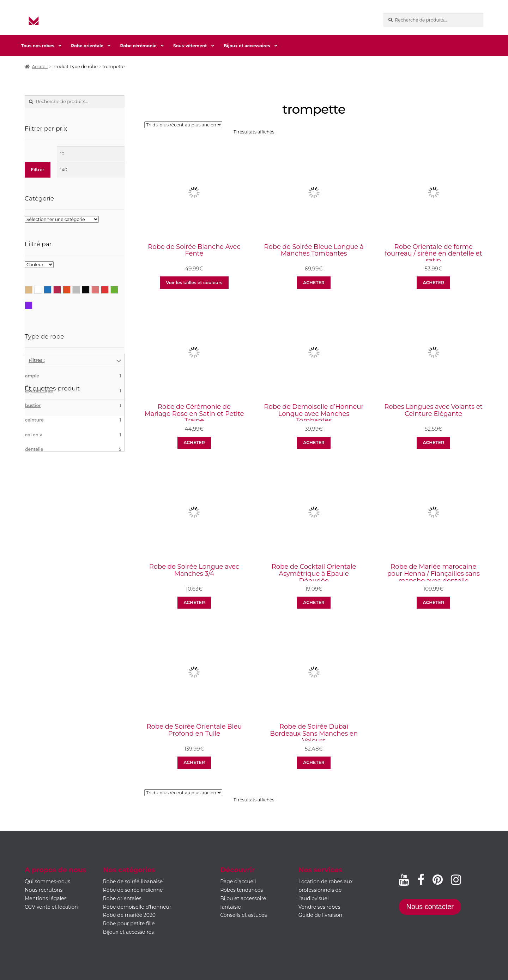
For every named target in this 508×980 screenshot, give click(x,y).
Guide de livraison (320, 915)
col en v (73, 435)
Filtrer (37, 170)
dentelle (73, 449)
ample (73, 376)
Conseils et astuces (243, 915)
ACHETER (314, 283)
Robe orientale (87, 46)
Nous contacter (430, 907)
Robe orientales (122, 898)
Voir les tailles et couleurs (194, 283)
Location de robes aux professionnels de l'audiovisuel (326, 890)
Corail (70, 289)
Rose (99, 289)
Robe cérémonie (138, 46)
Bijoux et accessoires (247, 46)
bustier (73, 405)
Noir (89, 289)
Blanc (42, 289)
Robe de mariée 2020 (129, 915)
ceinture (73, 420)
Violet (32, 305)
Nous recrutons (44, 890)
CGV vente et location (51, 907)
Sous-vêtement (190, 46)
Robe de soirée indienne (133, 890)
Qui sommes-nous (47, 882)
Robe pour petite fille (129, 924)
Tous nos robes (38, 46)
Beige (32, 289)
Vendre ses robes (319, 907)
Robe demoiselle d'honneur (137, 907)
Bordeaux (61, 289)
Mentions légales (46, 898)
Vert (118, 289)
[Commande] (183, 125)
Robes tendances (241, 890)
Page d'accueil (238, 882)
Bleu (51, 289)
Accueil (40, 67)
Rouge (108, 289)
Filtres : (37, 360)
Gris (80, 289)
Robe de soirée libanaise (133, 882)
